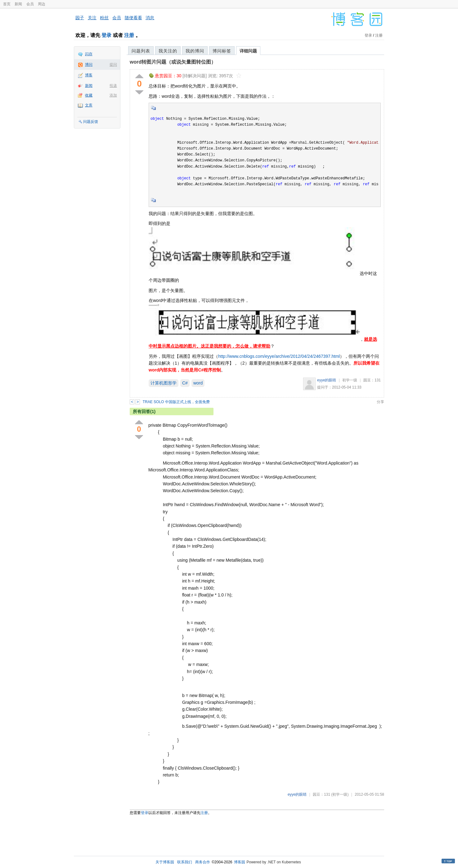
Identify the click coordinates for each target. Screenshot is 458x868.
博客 (89, 75)
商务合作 (203, 862)
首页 (7, 4)
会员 (30, 4)
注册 (129, 35)
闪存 (89, 54)
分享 (380, 402)
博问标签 (222, 51)
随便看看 (133, 18)
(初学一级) (340, 794)
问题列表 (141, 51)
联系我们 (185, 862)
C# (185, 383)
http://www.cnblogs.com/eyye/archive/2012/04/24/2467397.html (279, 356)
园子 (80, 18)
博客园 (240, 862)
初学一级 (350, 380)
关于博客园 (165, 862)
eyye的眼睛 (327, 380)
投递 (113, 86)
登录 (106, 35)
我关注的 (168, 51)
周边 (42, 4)
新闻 (18, 4)
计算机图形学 (164, 383)
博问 (89, 65)
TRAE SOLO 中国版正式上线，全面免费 (176, 402)
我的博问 (195, 51)
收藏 (89, 95)
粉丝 (104, 18)
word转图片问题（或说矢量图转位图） (173, 62)
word (198, 383)
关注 (92, 18)
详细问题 (248, 51)
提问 (113, 65)
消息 (150, 18)
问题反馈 (91, 122)
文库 (89, 105)
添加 (113, 95)
